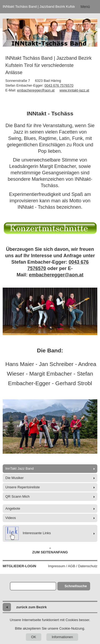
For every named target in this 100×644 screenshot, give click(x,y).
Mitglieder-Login (19, 566)
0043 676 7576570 (59, 85)
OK (34, 637)
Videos (11, 518)
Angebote (13, 508)
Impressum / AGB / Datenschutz (73, 566)
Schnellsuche (76, 586)
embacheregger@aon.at (36, 90)
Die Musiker (15, 478)
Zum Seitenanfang (50, 551)
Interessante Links (28, 533)
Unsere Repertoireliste (23, 487)
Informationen (62, 637)
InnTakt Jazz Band (19, 468)
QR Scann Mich (17, 496)
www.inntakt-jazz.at (74, 90)
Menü (85, 7)
